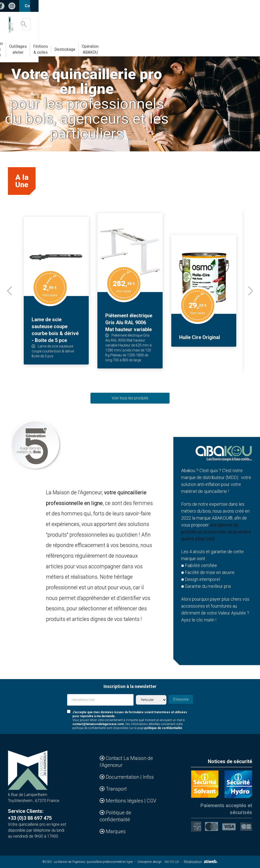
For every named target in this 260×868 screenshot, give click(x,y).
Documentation (123, 777)
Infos (148, 777)
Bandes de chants (73, 46)
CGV (152, 801)
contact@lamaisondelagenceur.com (98, 724)
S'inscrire (183, 699)
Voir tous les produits (130, 398)
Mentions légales (125, 801)
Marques (116, 831)
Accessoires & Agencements (30, 46)
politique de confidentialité (163, 728)
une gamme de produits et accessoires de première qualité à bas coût (216, 532)
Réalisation (201, 862)
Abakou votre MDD (108, 46)
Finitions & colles (176, 46)
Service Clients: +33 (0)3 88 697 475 (30, 815)
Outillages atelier (143, 46)
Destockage (206, 46)
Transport (116, 789)
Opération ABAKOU (238, 46)
